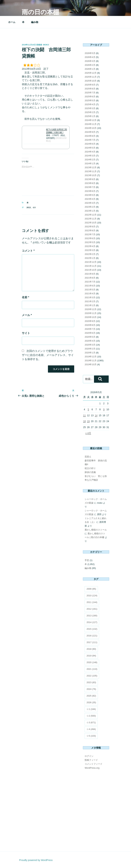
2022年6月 (90, 238)
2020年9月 (90, 321)
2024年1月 (90, 164)
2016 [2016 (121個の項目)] (92, 636)
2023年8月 (90, 183)
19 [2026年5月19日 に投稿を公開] (88, 421)
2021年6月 (90, 286)
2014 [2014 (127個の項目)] (92, 622)
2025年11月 (90, 77)
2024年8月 (90, 136)
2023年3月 (90, 203)
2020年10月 (90, 317)
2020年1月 (90, 353)
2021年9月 (90, 274)
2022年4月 (90, 246)
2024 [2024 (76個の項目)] (91, 689)
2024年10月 (90, 128)
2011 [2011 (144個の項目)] (92, 602)
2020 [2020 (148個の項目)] (92, 662)
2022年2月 (90, 254)
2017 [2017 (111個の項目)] (92, 642)
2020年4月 (90, 341)
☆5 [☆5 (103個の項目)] (91, 736)
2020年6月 (90, 333)
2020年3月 (90, 345)
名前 (26, 297)
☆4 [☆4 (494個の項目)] (91, 729)
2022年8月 (90, 230)
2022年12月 (90, 215)
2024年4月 (90, 152)
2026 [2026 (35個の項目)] (91, 702)
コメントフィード (93, 764)
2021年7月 (90, 282)
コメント (28, 251)
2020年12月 (90, 309)
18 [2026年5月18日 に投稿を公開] (84, 421)
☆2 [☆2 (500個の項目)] (91, 716)
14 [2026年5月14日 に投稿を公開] (96, 415)
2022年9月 (90, 227)
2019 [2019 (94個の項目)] (91, 656)
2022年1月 (90, 258)
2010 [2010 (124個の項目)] (92, 596)
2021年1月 (90, 305)
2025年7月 (90, 93)
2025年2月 (90, 112)
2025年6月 (90, 97)
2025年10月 (90, 81)
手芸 (87, 560)
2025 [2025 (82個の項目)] (91, 696)
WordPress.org (92, 768)
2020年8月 (90, 325)
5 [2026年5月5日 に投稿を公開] (88, 409)
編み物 (35, 22)
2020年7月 (90, 329)
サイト (26, 333)
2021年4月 (90, 294)
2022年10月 (90, 223)
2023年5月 (90, 195)
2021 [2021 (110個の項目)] (92, 669)
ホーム (12, 22)
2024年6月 (90, 144)
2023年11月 (90, 171)
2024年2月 (90, 160)
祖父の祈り (90, 468)
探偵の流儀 (90, 472)
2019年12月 (90, 357)
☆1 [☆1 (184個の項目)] (91, 709)
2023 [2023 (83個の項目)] (91, 682)
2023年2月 (90, 207)
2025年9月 (90, 85)
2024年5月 (90, 148)
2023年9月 (90, 179)
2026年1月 (90, 69)
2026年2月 (90, 65)
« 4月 (88, 433)
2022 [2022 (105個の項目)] (92, 676)
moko (46, 45)
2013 (29, 207)
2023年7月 (90, 187)
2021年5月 (90, 290)
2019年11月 (90, 361)
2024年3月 (90, 156)
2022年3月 (90, 250)
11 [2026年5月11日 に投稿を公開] (84, 415)
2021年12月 (90, 262)
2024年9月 (90, 132)
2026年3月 (90, 61)
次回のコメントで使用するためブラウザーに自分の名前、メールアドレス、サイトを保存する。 (48, 355)
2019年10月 (90, 364)
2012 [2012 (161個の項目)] (92, 609)
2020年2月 (90, 349)
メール (27, 315)
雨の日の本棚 (40, 12)
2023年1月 (90, 211)
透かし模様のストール (96, 530)
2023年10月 (90, 175)
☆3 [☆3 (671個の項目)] (91, 722)
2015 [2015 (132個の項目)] (92, 629)
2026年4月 (90, 57)
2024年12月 (90, 120)
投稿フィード (91, 760)
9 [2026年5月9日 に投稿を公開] (104, 409)
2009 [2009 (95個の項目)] (91, 589)
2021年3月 (90, 297)
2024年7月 (90, 140)
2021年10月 (90, 270)
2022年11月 (90, 219)
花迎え (88, 457)
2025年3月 (90, 108)
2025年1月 (90, 116)
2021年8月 (90, 278)
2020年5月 (90, 337)
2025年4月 (90, 104)
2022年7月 (90, 234)
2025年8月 (90, 89)
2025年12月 (90, 73)
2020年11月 (90, 313)
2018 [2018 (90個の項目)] (91, 649)
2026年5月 (90, 53)
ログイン (89, 756)
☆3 (34, 207)
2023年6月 (90, 191)
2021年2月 (90, 301)
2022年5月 (90, 242)
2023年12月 (90, 167)
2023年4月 (90, 199)
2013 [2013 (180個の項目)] (92, 616)
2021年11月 (90, 266)
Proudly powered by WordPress (36, 860)
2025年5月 (90, 100)
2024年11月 (90, 124)
